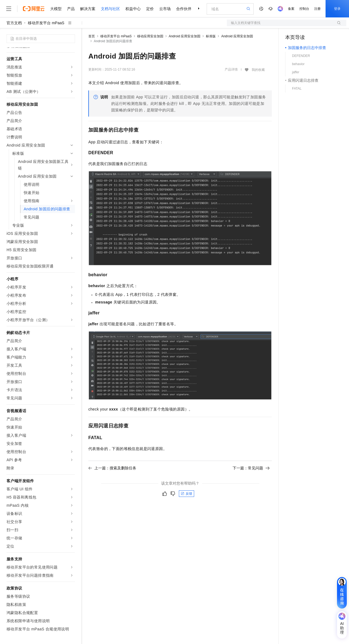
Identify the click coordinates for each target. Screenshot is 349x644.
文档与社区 (110, 9)
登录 (337, 9)
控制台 (304, 9)
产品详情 (231, 69)
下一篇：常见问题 (251, 468)
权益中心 (133, 9)
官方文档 (14, 23)
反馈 (186, 494)
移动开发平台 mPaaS (46, 23)
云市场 (165, 9)
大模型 (56, 9)
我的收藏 (258, 70)
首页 (92, 36)
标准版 (211, 36)
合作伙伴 (184, 9)
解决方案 (88, 9)
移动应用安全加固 (150, 36)
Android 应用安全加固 (185, 36)
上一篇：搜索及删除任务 (112, 468)
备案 (291, 9)
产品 (71, 9)
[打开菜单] (9, 9)
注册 (317, 9)
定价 (150, 9)
